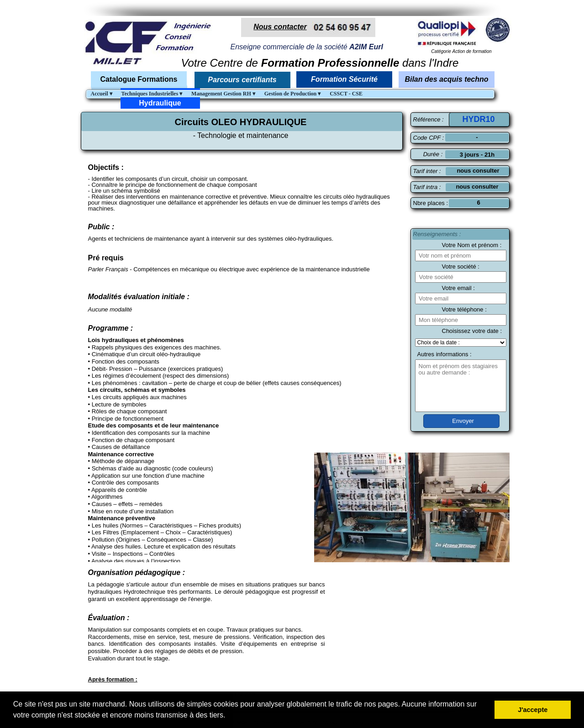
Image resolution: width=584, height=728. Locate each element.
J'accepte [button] (533, 710)
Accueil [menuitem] (102, 94)
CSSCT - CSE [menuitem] (346, 94)
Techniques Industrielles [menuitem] (152, 94)
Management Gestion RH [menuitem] (223, 94)
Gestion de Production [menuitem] (292, 94)
